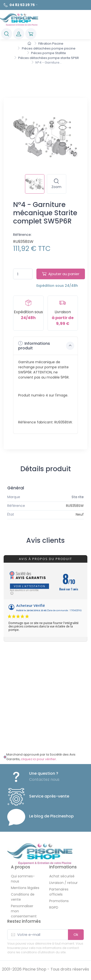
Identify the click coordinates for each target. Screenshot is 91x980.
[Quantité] (23, 274)
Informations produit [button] (46, 346)
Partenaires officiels (59, 892)
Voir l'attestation (29, 586)
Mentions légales (25, 888)
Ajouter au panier (61, 274)
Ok (76, 935)
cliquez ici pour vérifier (38, 759)
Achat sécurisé (62, 876)
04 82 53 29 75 (22, 5)
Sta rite (78, 497)
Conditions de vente (23, 897)
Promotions (59, 901)
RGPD (54, 907)
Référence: (22, 235)
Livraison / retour (63, 883)
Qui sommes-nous (23, 879)
